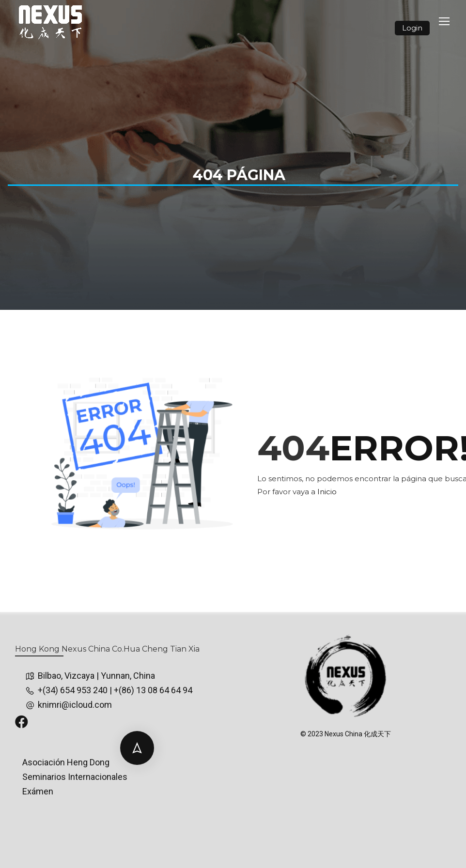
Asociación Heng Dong (66, 762)
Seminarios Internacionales (75, 777)
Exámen (38, 791)
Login (412, 28)
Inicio (327, 492)
